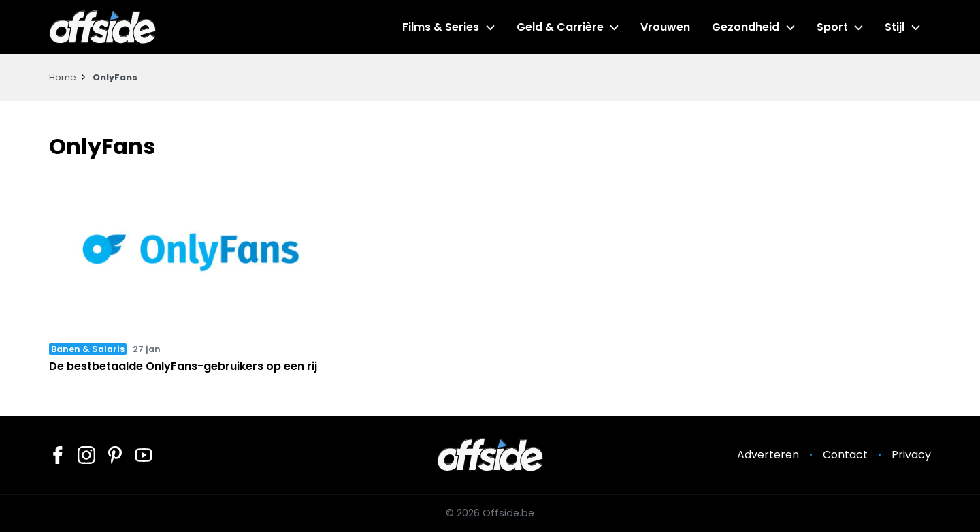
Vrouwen (665, 27)
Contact (845, 455)
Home (63, 77)
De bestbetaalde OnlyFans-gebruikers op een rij (183, 366)
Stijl (895, 27)
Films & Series (441, 27)
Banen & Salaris (88, 349)
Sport (832, 27)
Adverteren (768, 455)
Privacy (911, 455)
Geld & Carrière (560, 27)
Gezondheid (746, 27)
